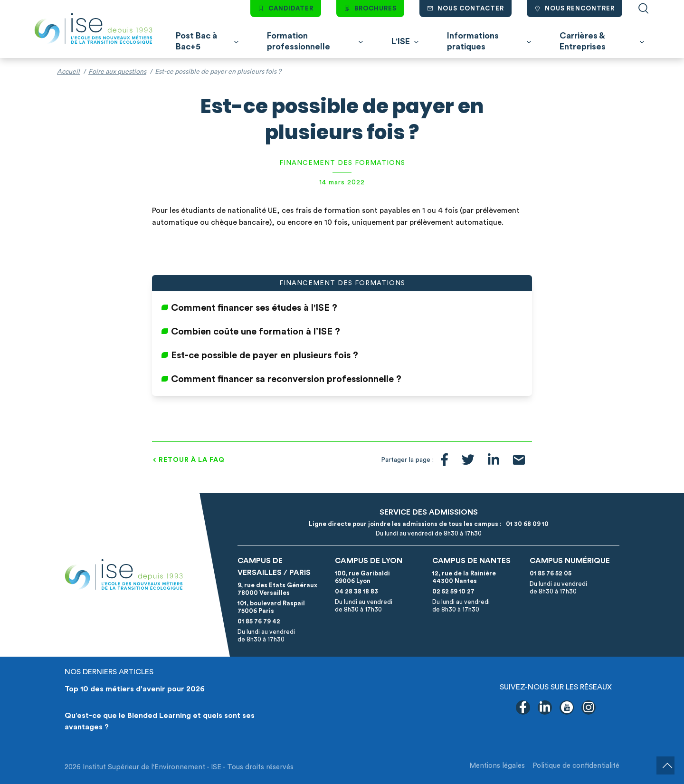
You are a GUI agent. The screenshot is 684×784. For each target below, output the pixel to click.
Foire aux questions (117, 72)
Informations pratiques (473, 41)
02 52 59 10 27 (453, 591)
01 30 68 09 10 (526, 524)
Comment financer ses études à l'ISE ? (254, 308)
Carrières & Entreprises (583, 41)
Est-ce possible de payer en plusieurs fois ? (265, 355)
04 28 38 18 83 (356, 591)
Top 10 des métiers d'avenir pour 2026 (135, 689)
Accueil (68, 72)
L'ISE (401, 41)
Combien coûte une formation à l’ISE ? (256, 332)
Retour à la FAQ (192, 460)
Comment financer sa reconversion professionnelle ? (286, 379)
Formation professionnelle (299, 41)
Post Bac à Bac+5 (196, 41)
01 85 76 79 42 (259, 621)
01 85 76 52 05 (551, 573)
